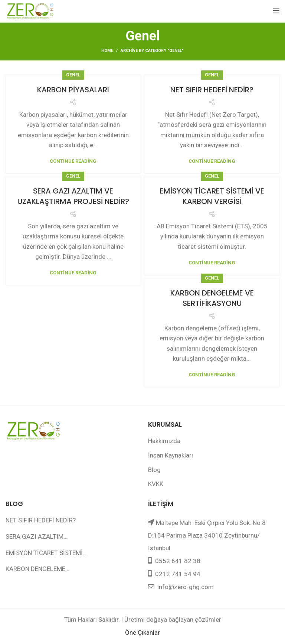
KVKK (156, 484)
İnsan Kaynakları (171, 455)
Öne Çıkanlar (142, 633)
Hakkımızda (164, 441)
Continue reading (73, 161)
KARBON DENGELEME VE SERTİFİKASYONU (212, 298)
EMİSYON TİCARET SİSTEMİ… (46, 553)
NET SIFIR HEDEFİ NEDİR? (212, 90)
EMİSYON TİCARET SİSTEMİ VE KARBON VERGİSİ (212, 196)
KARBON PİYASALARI (73, 90)
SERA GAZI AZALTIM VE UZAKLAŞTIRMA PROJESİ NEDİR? (73, 196)
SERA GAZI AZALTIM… (37, 536)
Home (107, 51)
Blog (154, 470)
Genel (73, 75)
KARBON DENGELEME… (37, 569)
